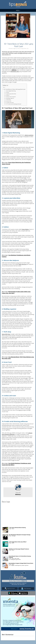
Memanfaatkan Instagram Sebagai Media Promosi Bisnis (21, 563)
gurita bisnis (18, 559)
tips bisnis (27, 565)
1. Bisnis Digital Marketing (10, 91)
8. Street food (8, 101)
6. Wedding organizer (10, 98)
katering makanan (21, 181)
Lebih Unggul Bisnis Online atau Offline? (18, 542)
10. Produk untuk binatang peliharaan (13, 104)
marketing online (18, 565)
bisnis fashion (25, 229)
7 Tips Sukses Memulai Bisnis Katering (17, 528)
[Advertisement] (18, 515)
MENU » (18, 10)
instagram (13, 565)
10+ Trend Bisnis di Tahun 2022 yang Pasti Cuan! (19, 45)
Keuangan (14, 536)
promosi (23, 565)
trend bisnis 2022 (15, 71)
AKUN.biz (18, 494)
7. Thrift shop (8, 100)
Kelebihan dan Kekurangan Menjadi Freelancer (19, 549)
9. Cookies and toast (9, 103)
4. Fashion (7, 95)
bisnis (23, 264)
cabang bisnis (13, 559)
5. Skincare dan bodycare (10, 97)
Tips (28, 48)
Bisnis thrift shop (6, 334)
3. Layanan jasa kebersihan (11, 94)
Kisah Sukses (17, 558)
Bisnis (25, 48)
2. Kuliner (7, 92)
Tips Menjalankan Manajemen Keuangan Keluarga (20, 535)
